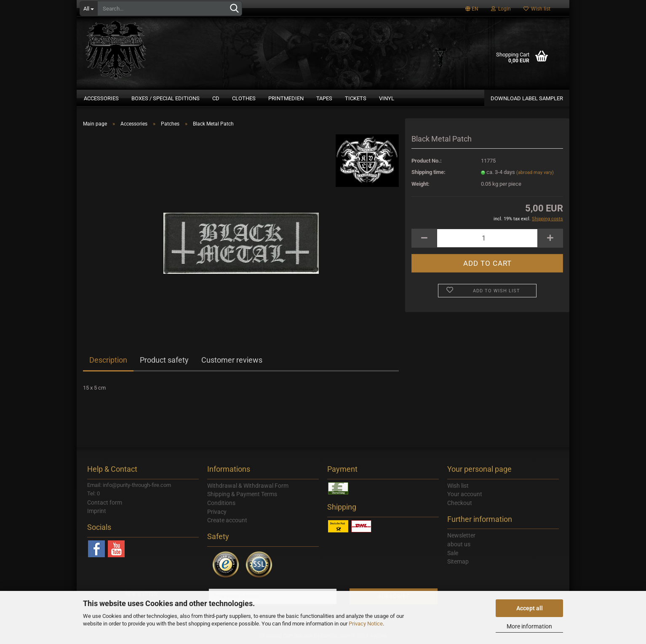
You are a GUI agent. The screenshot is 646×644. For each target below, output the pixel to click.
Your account (465, 494)
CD (216, 98)
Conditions (221, 503)
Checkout (460, 503)
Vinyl (387, 98)
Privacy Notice (366, 624)
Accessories (101, 98)
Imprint (97, 511)
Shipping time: (428, 172)
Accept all (530, 608)
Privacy (217, 512)
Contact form (105, 502)
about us (459, 544)
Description (108, 360)
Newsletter (461, 535)
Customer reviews (232, 360)
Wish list (537, 9)
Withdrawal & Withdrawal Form (248, 486)
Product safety (164, 360)
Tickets (356, 98)
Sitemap (458, 561)
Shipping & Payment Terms (242, 494)
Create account (227, 520)
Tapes (324, 98)
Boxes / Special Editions (166, 98)
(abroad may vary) (535, 172)
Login (501, 9)
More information (529, 626)
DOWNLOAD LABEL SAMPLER (527, 98)
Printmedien (286, 98)
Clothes (244, 98)
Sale (453, 553)
